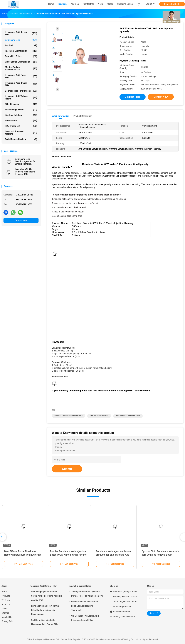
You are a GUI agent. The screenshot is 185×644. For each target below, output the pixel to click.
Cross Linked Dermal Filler (21, 62)
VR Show (6, 600)
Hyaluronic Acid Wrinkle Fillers (21, 98)
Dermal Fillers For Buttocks (21, 91)
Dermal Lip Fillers (21, 56)
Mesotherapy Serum (21, 110)
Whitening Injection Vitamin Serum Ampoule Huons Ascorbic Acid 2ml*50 (47, 596)
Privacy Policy (8, 621)
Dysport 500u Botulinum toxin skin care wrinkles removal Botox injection (160, 555)
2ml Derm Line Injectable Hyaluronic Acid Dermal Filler (45, 622)
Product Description (83, 116)
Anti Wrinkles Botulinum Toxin (128, 416)
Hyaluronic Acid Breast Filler (21, 84)
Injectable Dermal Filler (21, 51)
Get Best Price (133, 97)
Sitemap (5, 613)
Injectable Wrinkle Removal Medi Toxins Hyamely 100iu (25, 172)
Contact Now (21, 220)
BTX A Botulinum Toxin (99, 416)
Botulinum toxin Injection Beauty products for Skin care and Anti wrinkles (113, 555)
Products (6, 596)
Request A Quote (172, 4)
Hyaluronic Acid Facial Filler (21, 76)
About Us (6, 604)
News (4, 609)
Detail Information (61, 116)
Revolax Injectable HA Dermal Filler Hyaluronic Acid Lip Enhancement (45, 610)
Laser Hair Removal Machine (21, 133)
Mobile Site (7, 617)
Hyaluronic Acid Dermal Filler (21, 33)
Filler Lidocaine (21, 104)
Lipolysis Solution (21, 115)
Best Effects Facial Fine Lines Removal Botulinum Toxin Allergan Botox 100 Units (23, 555)
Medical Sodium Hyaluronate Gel (21, 68)
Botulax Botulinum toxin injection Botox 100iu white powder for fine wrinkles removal (68, 555)
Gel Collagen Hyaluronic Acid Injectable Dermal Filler (85, 618)
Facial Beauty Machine (21, 139)
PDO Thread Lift (21, 126)
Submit (67, 469)
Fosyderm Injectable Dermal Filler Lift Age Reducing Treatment (85, 606)
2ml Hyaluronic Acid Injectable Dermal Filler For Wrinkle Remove (87, 594)
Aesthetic (21, 45)
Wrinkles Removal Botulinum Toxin (69, 416)
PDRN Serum (21, 121)
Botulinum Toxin (21, 40)
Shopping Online (125, 4)
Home (4, 592)
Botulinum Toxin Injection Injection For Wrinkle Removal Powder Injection (25, 161)
